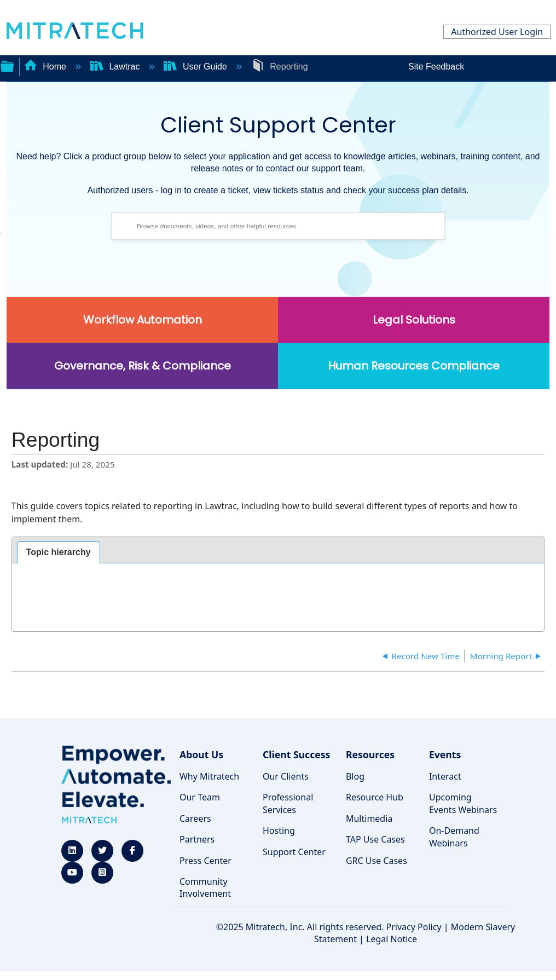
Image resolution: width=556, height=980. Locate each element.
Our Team (200, 797)
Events (445, 754)
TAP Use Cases (375, 839)
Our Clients (286, 776)
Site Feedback (436, 67)
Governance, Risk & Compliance (143, 366)
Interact (445, 776)
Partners (197, 839)
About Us (201, 754)
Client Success (296, 754)
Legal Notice (392, 939)
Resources (370, 754)
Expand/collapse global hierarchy (7, 65)
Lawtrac (116, 67)
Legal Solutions (414, 320)
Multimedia (369, 818)
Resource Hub (375, 797)
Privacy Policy (414, 927)
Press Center (205, 861)
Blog (355, 776)
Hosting (279, 831)
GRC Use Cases (377, 861)
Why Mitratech (209, 776)
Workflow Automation (143, 320)
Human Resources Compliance (414, 366)
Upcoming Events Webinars (463, 803)
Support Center (294, 852)
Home (47, 67)
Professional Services (288, 803)
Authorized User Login (497, 32)
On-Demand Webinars (454, 837)
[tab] (59, 552)
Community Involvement (205, 887)
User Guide (196, 67)
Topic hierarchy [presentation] (59, 552)
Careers (195, 818)
